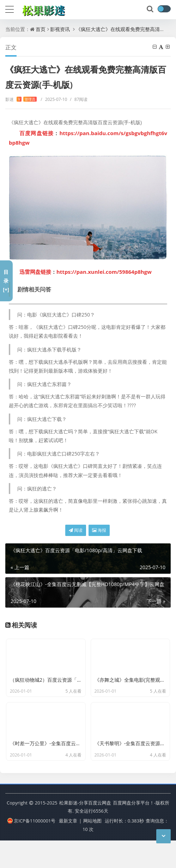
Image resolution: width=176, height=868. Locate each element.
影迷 (21, 99)
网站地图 (92, 848)
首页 (41, 29)
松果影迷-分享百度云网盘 (85, 830)
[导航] (10, 8)
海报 (99, 530)
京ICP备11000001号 (31, 848)
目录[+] (6, 281)
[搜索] (151, 9)
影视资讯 (60, 29)
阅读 (76, 530)
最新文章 (68, 848)
